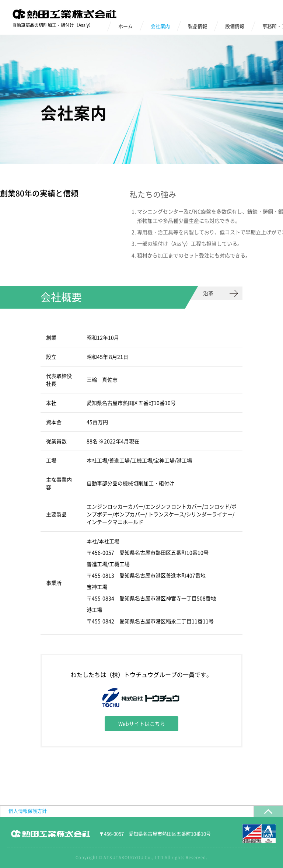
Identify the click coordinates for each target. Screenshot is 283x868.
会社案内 (160, 26)
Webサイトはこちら (142, 723)
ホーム (125, 26)
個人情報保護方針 (28, 811)
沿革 (208, 293)
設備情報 (235, 26)
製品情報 (198, 26)
